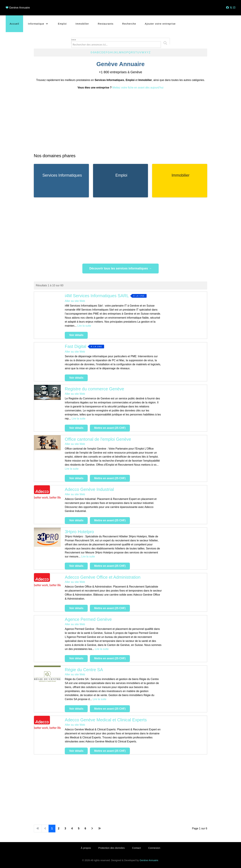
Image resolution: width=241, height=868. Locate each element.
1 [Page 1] (52, 828)
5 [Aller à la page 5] (79, 828)
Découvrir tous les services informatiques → (121, 268)
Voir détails (76, 335)
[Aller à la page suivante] (92, 829)
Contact (136, 848)
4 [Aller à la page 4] (72, 828)
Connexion (154, 848)
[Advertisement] (120, 121)
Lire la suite (84, 326)
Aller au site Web (75, 301)
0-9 (92, 52)
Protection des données (111, 848)
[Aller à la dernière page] (99, 829)
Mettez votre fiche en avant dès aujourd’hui (138, 88)
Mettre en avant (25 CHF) (110, 428)
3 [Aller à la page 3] (65, 828)
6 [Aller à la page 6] (85, 828)
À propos (86, 848)
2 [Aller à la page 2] (59, 828)
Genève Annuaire (19, 8)
